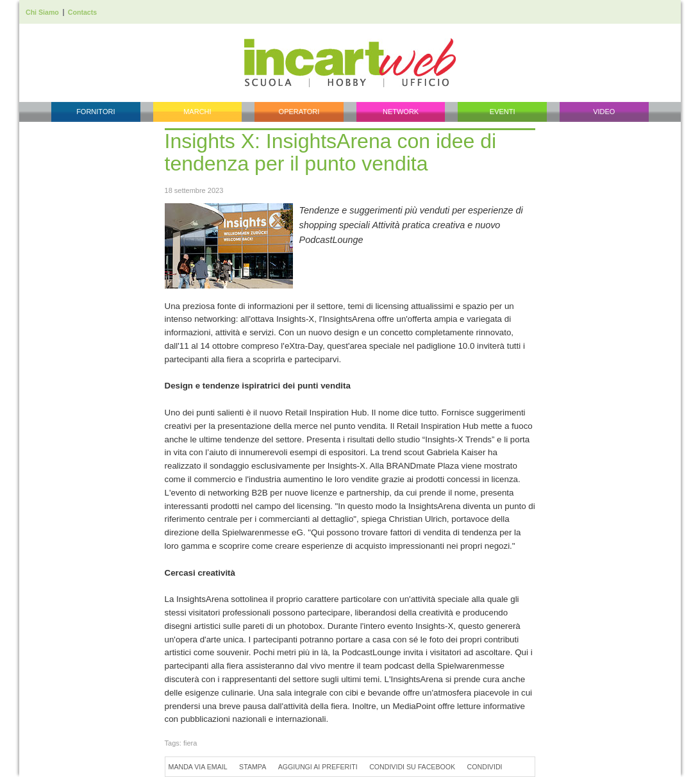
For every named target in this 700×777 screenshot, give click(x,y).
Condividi (485, 767)
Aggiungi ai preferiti (318, 767)
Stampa (253, 767)
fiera (190, 743)
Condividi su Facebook (412, 767)
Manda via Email (198, 767)
